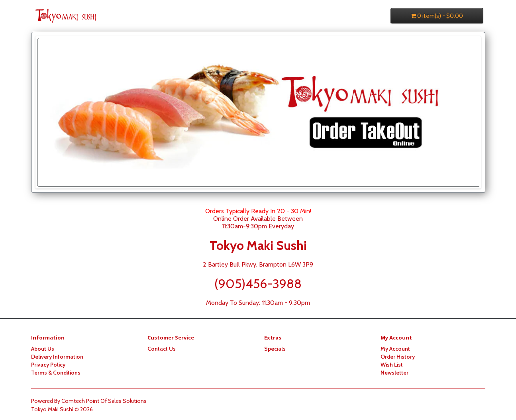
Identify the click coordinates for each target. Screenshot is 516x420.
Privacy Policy (48, 365)
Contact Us (162, 349)
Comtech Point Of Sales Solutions (104, 401)
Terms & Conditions (56, 373)
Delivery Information (57, 357)
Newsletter (394, 373)
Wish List (392, 365)
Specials (275, 349)
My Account (395, 349)
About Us (43, 349)
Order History (398, 357)
